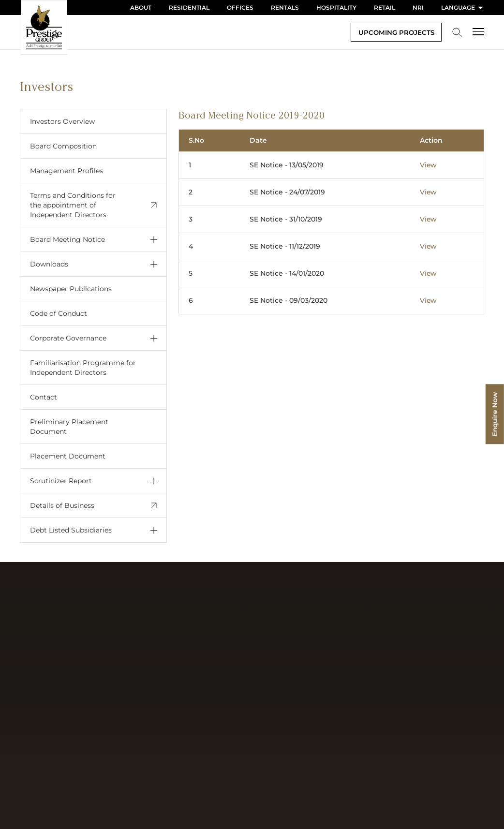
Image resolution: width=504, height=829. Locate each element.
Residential (189, 7)
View (429, 165)
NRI (418, 7)
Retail (385, 7)
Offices (240, 7)
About (141, 7)
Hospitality (336, 7)
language (463, 7)
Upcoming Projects (394, 32)
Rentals (285, 7)
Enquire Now (494, 415)
